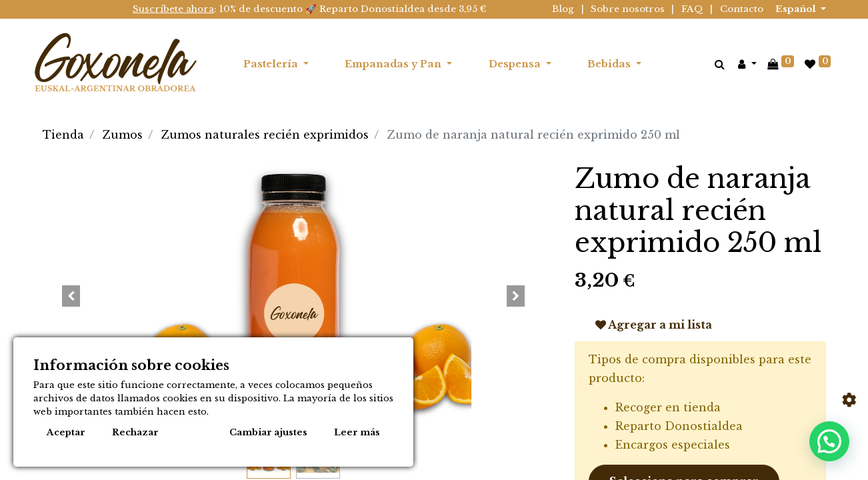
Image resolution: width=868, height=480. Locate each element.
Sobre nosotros (628, 9)
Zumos (123, 135)
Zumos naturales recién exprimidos (265, 135)
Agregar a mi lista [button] (654, 325)
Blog (563, 9)
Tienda (63, 135)
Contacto (742, 9)
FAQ (692, 9)
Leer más (357, 432)
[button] (71, 296)
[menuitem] (678, 64)
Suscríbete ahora (173, 9)
